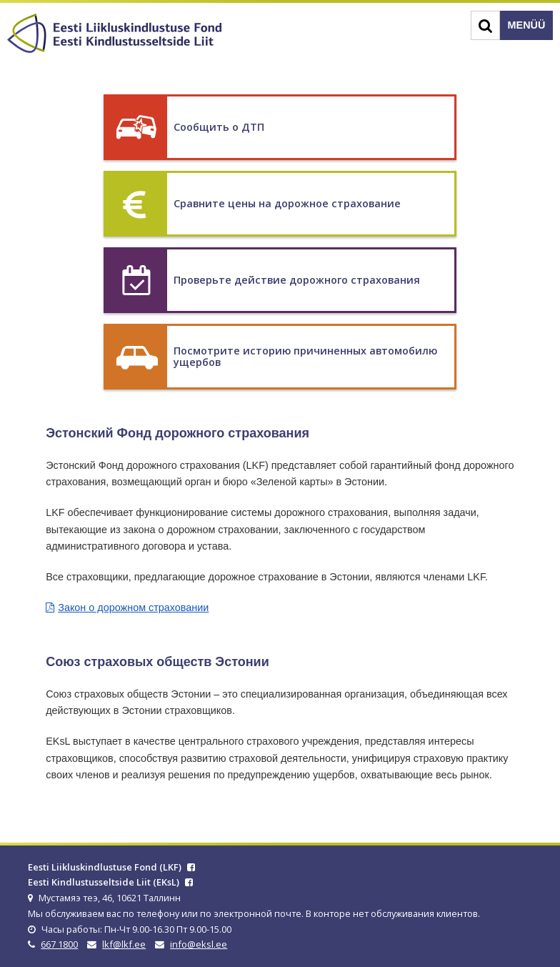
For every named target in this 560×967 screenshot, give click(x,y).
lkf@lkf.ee (124, 944)
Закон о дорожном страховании (133, 608)
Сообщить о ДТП (219, 127)
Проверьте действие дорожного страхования (297, 280)
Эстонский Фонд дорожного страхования (177, 433)
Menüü (527, 25)
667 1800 (59, 944)
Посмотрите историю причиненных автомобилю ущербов (305, 356)
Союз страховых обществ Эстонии (157, 662)
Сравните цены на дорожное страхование (287, 203)
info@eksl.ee (199, 944)
